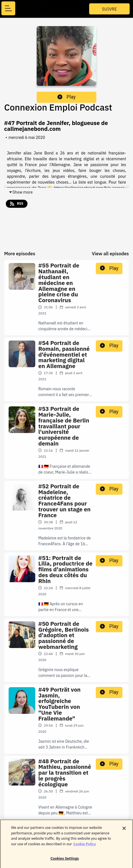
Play (67, 97)
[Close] (124, 831)
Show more (21, 192)
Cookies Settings (65, 861)
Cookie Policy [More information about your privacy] (85, 846)
